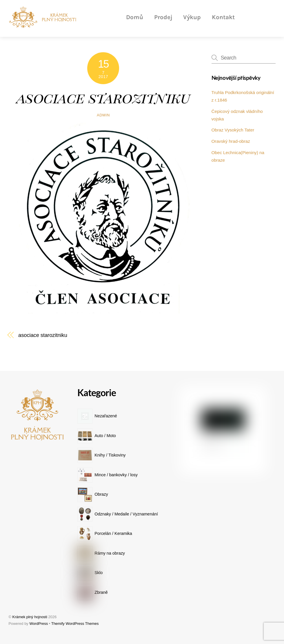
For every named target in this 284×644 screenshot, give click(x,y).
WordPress (39, 624)
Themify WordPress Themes (75, 624)
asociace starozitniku (103, 97)
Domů (135, 17)
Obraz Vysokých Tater (233, 130)
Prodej (163, 17)
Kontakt (223, 17)
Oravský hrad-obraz (231, 141)
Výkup (192, 17)
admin (103, 115)
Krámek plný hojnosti (30, 617)
